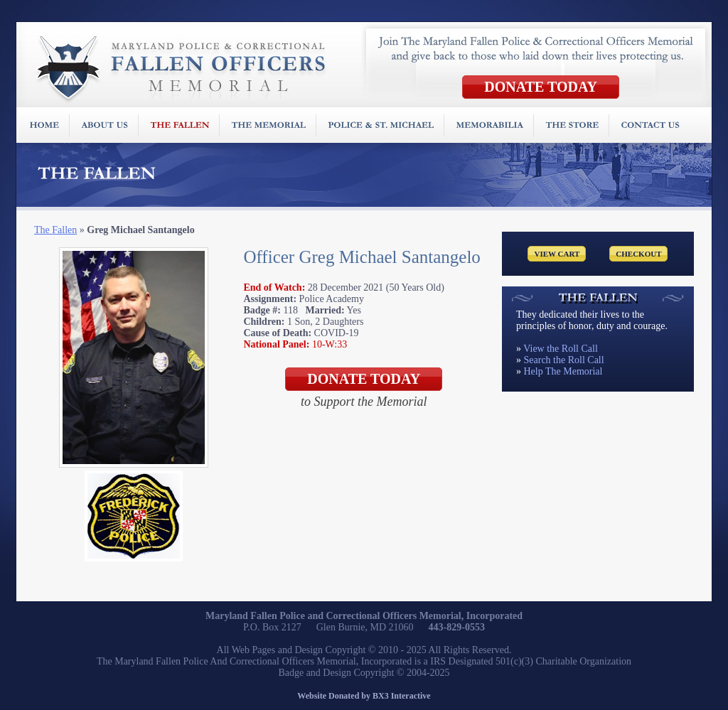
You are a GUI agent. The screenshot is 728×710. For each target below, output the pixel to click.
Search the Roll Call (564, 360)
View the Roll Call (561, 349)
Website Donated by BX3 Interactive (364, 696)
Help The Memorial (563, 371)
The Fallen (55, 230)
